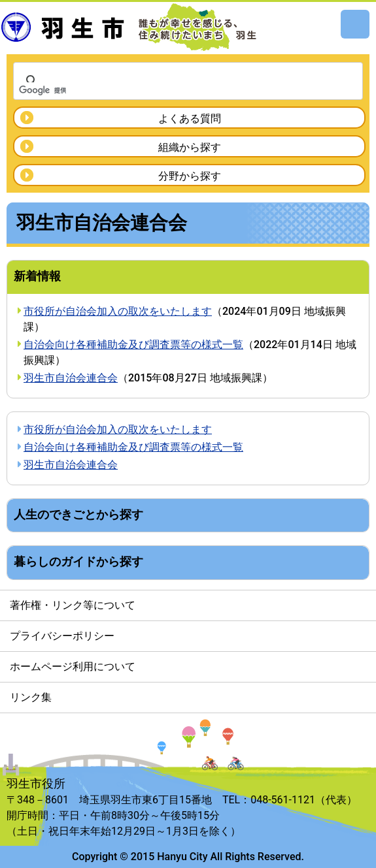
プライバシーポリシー (62, 636)
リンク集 (31, 697)
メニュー (355, 24)
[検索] (171, 90)
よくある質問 (190, 119)
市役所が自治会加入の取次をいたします (118, 311)
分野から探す (190, 176)
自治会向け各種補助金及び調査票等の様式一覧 (133, 345)
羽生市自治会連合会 (71, 378)
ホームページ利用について (73, 667)
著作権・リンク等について (73, 605)
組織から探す (190, 147)
